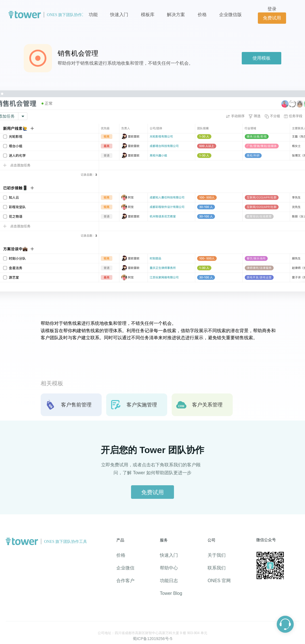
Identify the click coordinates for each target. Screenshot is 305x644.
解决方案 (176, 15)
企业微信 (125, 568)
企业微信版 (230, 15)
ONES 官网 (219, 581)
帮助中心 (169, 568)
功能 (93, 15)
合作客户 (125, 581)
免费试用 (272, 18)
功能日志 (169, 581)
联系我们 (217, 568)
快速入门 (119, 15)
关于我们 (217, 555)
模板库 (148, 15)
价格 (203, 15)
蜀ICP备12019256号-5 (152, 639)
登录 (272, 9)
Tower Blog (171, 593)
